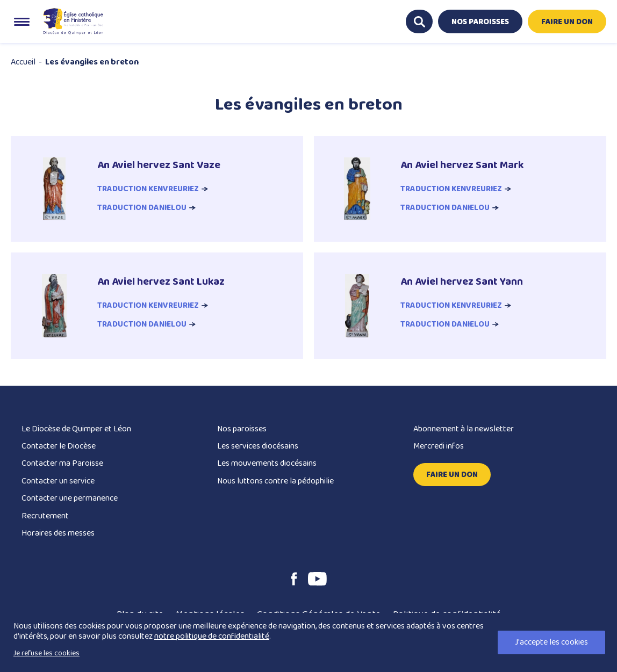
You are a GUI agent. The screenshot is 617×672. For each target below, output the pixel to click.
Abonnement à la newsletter (464, 430)
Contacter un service (58, 482)
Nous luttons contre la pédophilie (275, 482)
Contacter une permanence (70, 500)
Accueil (23, 62)
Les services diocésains (258, 447)
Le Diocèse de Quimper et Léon (76, 430)
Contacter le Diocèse (59, 447)
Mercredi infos (439, 447)
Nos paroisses (242, 430)
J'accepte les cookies (551, 642)
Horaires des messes (58, 534)
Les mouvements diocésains (267, 465)
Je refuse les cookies (46, 653)
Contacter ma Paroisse (62, 465)
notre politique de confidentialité (212, 636)
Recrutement (45, 517)
